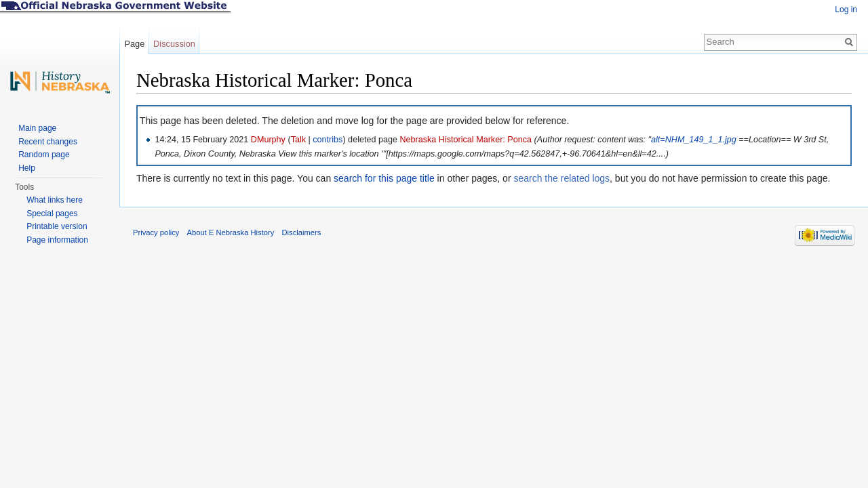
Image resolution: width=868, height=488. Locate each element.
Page (134, 44)
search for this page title (384, 178)
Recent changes (48, 142)
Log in (846, 9)
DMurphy (268, 140)
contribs (328, 140)
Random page (44, 155)
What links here (55, 200)
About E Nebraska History (231, 232)
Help (27, 168)
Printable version (57, 226)
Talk (298, 140)
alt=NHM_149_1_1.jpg (694, 140)
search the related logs (561, 178)
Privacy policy (156, 232)
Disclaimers (301, 232)
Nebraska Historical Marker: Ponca (466, 140)
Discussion (174, 44)
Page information (57, 240)
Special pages (52, 213)
